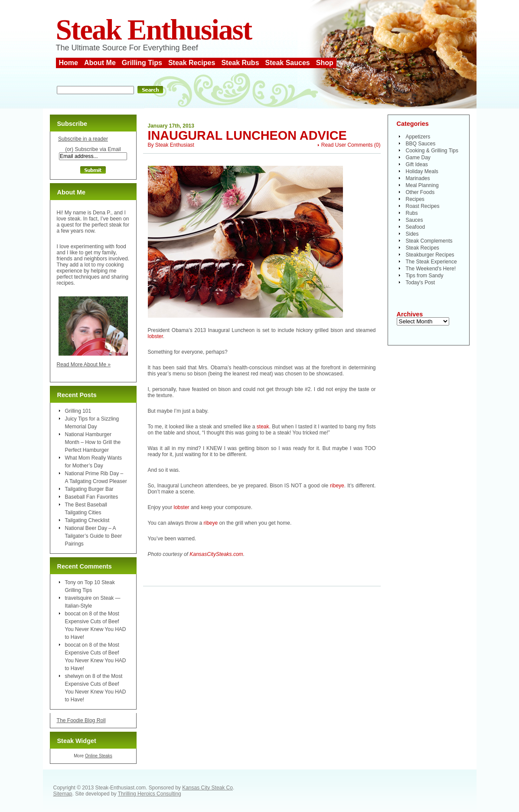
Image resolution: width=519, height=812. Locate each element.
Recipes (415, 199)
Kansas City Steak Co (207, 788)
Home (69, 63)
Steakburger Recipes (430, 255)
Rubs (412, 213)
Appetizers (418, 137)
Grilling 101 (78, 411)
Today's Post (421, 283)
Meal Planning (422, 185)
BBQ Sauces (421, 144)
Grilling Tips (142, 63)
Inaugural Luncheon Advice (247, 135)
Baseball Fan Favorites (92, 497)
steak (263, 427)
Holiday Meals (422, 171)
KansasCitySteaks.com (216, 554)
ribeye (337, 486)
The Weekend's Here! (431, 269)
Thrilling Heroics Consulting (150, 794)
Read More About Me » (84, 365)
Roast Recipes (423, 206)
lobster (155, 336)
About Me (100, 63)
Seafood (416, 227)
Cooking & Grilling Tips (432, 151)
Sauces (415, 220)
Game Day (418, 158)
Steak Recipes (192, 63)
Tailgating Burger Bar (89, 489)
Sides (412, 234)
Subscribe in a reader (83, 139)
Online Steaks (99, 756)
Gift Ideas (417, 164)
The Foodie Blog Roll (81, 720)
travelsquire (78, 598)
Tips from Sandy (425, 276)
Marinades (418, 178)
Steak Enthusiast (154, 30)
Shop (325, 63)
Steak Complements (429, 241)
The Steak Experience (431, 262)
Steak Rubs (240, 63)
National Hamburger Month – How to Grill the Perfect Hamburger (93, 442)
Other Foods (420, 192)
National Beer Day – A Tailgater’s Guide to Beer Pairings (94, 536)
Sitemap (63, 794)
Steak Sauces (288, 63)
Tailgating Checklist (87, 520)
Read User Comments (347, 145)
